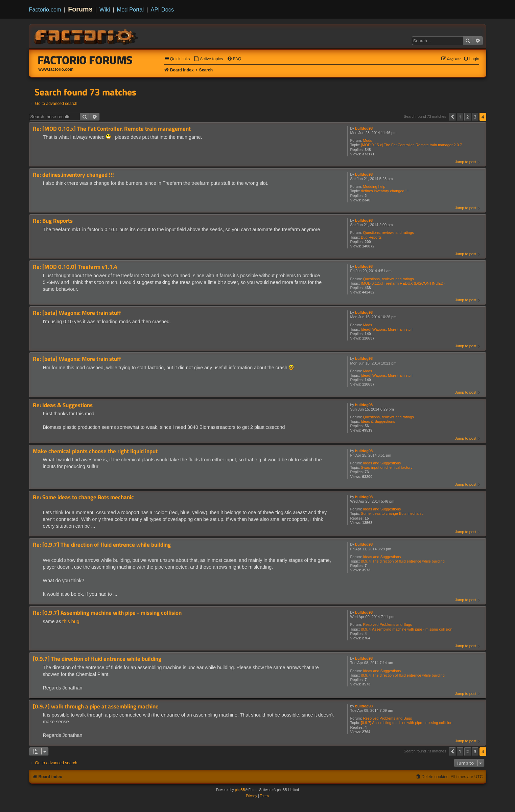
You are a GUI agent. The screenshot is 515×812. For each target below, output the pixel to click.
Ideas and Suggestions (382, 463)
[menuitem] (208, 59)
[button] (452, 117)
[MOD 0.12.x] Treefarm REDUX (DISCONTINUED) (403, 283)
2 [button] (467, 117)
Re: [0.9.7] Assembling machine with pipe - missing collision (107, 613)
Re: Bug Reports (53, 221)
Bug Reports (371, 237)
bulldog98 (364, 128)
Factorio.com (45, 9)
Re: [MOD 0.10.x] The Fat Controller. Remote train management (112, 129)
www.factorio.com (56, 69)
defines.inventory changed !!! (385, 191)
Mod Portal (130, 9)
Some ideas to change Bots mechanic (392, 513)
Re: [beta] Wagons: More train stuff (77, 313)
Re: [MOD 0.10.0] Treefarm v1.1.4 (75, 267)
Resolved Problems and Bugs (387, 624)
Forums (80, 9)
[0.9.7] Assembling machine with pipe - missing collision (406, 629)
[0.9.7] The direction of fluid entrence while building (403, 561)
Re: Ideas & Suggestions (63, 405)
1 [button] (460, 117)
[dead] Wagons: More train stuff (387, 329)
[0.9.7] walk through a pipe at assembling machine (96, 707)
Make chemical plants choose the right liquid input (95, 451)
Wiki (105, 9)
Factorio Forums (85, 60)
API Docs (162, 9)
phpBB (240, 790)
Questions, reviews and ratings (388, 233)
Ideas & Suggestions (378, 421)
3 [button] (475, 117)
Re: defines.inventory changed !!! (73, 175)
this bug (71, 621)
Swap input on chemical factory (387, 467)
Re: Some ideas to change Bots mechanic (83, 497)
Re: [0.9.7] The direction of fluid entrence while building (102, 545)
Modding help (374, 186)
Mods (367, 140)
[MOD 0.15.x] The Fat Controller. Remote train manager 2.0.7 (411, 145)
